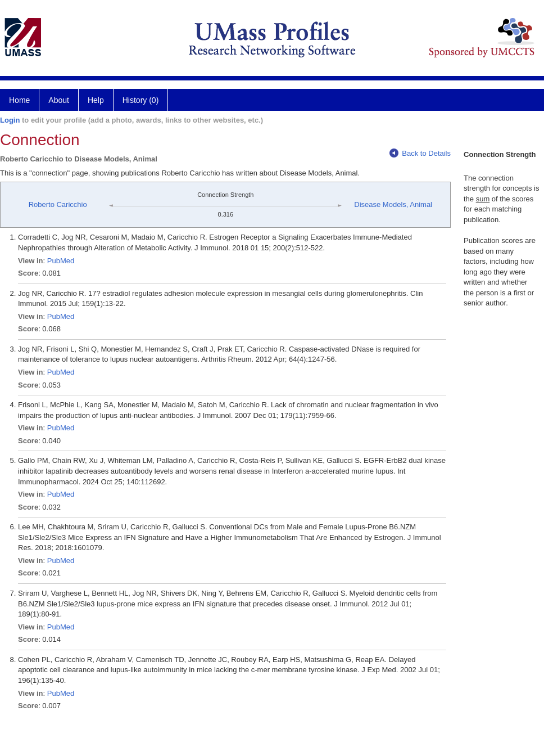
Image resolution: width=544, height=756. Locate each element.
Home (19, 100)
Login (10, 120)
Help (96, 100)
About (59, 100)
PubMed (61, 261)
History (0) (141, 100)
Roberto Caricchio (58, 204)
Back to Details (420, 153)
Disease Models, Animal (393, 204)
